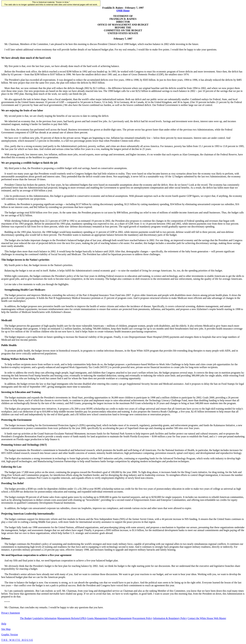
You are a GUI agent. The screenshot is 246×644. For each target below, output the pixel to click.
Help (4, 624)
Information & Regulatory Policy (170, 618)
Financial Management (120, 618)
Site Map (6, 629)
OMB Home (123, 11)
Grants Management (97, 618)
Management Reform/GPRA (72, 618)
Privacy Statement (11, 613)
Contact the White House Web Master (207, 618)
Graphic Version (10, 635)
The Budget (26, 618)
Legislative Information (45, 618)
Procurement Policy (142, 618)
